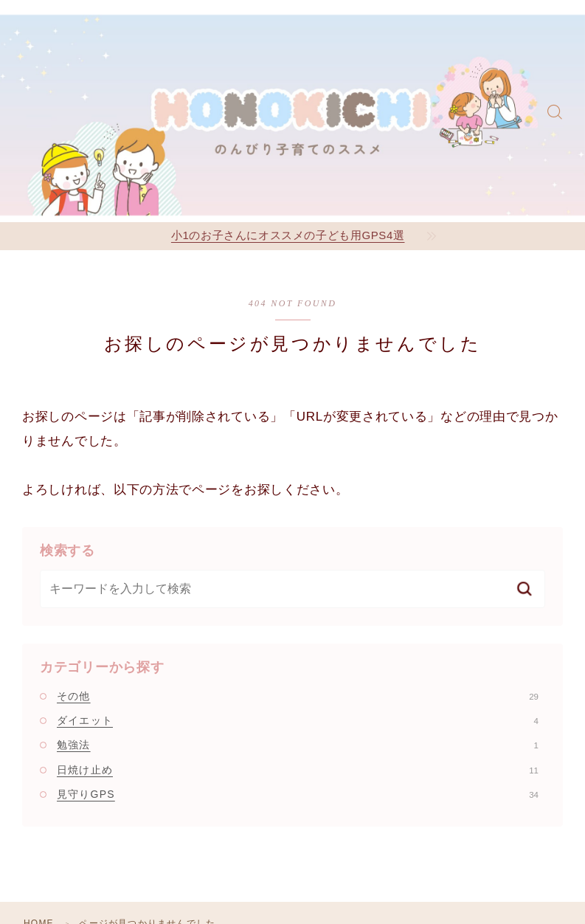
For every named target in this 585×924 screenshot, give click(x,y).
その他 (298, 696)
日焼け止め (298, 770)
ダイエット (298, 720)
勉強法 (298, 745)
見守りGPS (298, 794)
